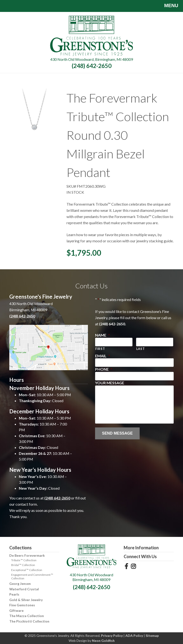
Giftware (16, 610)
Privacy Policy (112, 636)
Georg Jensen (20, 584)
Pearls (14, 594)
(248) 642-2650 (92, 66)
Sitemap (152, 636)
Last (141, 349)
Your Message (110, 383)
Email (103, 356)
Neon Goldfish (103, 641)
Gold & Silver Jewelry (26, 600)
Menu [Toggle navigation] (168, 6)
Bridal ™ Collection (23, 565)
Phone (104, 369)
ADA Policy (134, 636)
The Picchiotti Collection (29, 621)
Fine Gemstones (22, 605)
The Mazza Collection (27, 616)
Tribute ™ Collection (24, 560)
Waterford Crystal (24, 589)
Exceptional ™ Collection (27, 570)
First (100, 349)
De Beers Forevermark (27, 555)
